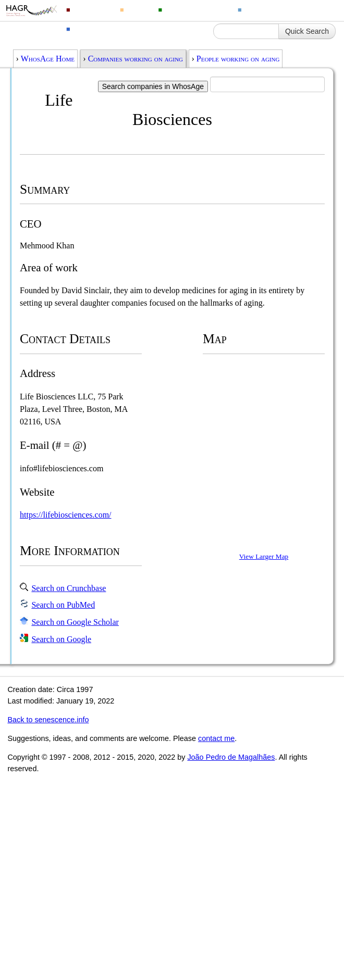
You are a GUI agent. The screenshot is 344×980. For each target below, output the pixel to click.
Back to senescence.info (48, 720)
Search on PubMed (63, 605)
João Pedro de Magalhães (231, 757)
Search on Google (61, 639)
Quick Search (307, 31)
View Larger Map (264, 556)
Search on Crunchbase (69, 588)
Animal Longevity (196, 9)
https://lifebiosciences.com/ (66, 515)
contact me (216, 738)
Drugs (138, 9)
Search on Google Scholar (75, 622)
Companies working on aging (136, 59)
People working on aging (238, 59)
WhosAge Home (48, 59)
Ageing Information (108, 28)
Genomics (92, 9)
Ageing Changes (275, 9)
